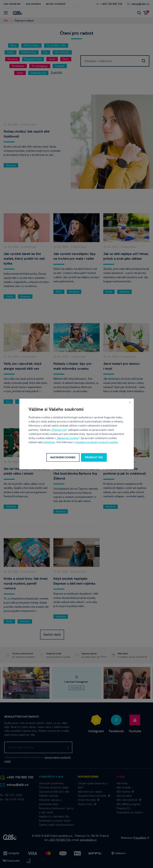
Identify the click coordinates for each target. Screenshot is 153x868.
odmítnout (49, 442)
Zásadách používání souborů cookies (97, 442)
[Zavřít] (130, 402)
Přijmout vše (59, 430)
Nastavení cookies (68, 438)
